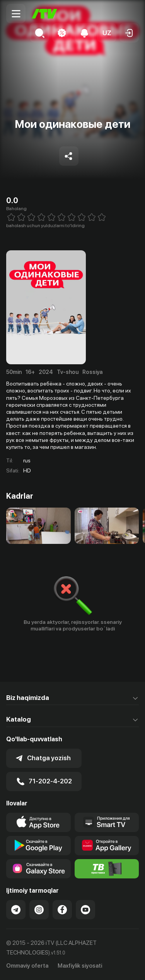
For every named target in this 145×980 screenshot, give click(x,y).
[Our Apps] (107, 822)
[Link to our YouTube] (85, 910)
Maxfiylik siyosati (80, 966)
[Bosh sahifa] (44, 14)
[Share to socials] (69, 156)
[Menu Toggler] (16, 14)
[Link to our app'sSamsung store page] (38, 869)
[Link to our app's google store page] (38, 846)
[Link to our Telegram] (16, 910)
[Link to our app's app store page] (38, 822)
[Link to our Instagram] (39, 910)
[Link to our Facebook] (62, 910)
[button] (107, 33)
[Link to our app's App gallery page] (107, 846)
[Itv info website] (107, 869)
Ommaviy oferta (27, 966)
